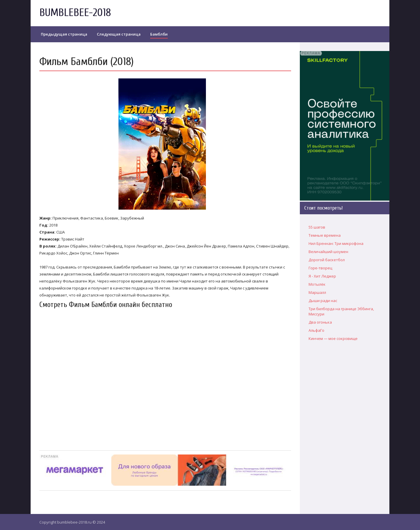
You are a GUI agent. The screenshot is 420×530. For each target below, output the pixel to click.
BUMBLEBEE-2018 (75, 13)
